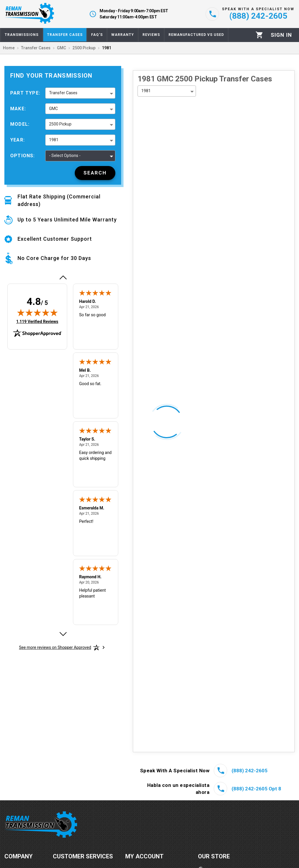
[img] (37, 312)
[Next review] (63, 634)
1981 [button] (54, 140)
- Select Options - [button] (65, 156)
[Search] (95, 173)
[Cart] (259, 35)
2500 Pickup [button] (60, 124)
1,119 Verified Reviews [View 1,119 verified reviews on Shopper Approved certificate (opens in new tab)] (37, 321)
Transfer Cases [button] (63, 93)
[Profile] (281, 35)
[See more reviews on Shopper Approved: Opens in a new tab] (55, 647)
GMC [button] (53, 109)
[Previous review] (63, 277)
